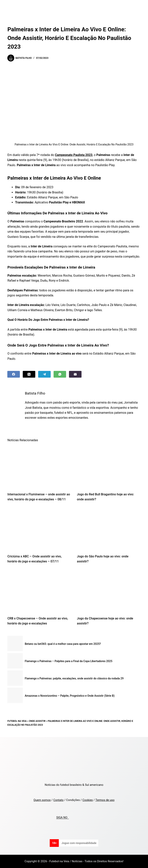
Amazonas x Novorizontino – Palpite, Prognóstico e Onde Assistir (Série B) (70, 696)
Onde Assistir (37, 721)
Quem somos (42, 800)
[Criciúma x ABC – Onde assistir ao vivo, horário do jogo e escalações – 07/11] (39, 529)
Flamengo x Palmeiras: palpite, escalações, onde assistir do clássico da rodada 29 (74, 678)
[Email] (75, 374)
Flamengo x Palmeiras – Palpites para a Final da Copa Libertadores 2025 (68, 661)
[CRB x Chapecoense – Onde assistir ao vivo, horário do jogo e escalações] (39, 591)
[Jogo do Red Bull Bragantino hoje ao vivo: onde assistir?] (109, 467)
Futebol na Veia (17, 721)
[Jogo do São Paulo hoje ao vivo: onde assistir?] (109, 529)
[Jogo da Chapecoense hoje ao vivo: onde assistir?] (109, 591)
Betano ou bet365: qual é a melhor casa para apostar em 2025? (63, 644)
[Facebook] (14, 374)
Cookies (88, 800)
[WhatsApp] (60, 374)
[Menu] (139, 7)
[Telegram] (44, 374)
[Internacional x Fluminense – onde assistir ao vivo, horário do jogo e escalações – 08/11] (39, 467)
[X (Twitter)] (29, 374)
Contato (58, 800)
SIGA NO (63, 818)
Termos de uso (105, 800)
